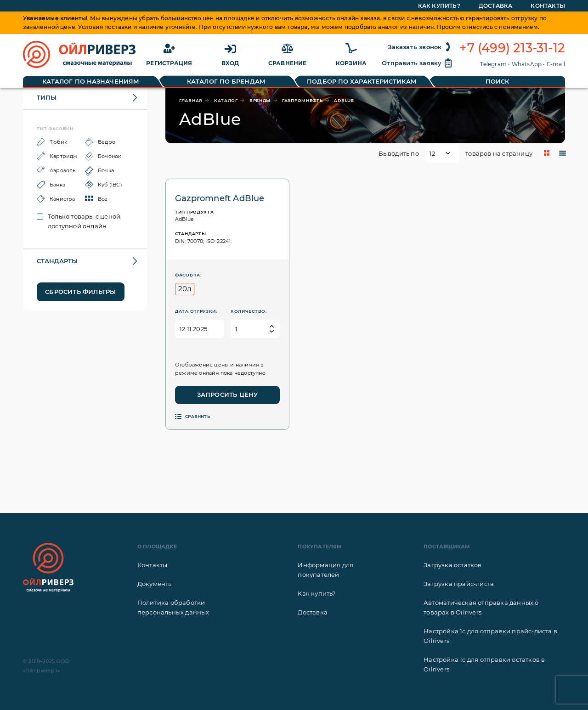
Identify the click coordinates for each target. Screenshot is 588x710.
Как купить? (317, 593)
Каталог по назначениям (91, 81)
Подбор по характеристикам (362, 81)
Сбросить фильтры (80, 292)
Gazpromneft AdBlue (220, 198)
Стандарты (57, 261)
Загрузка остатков (452, 565)
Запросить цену (228, 394)
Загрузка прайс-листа (459, 584)
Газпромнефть (302, 100)
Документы (155, 584)
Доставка (313, 612)
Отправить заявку (417, 63)
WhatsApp (527, 64)
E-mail (556, 64)
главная (191, 100)
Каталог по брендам (226, 81)
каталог (226, 100)
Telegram (493, 64)
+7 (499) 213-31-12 (512, 48)
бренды (260, 100)
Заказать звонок (420, 47)
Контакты (153, 565)
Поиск (498, 81)
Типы (47, 97)
